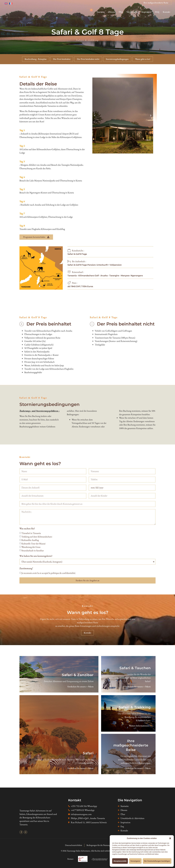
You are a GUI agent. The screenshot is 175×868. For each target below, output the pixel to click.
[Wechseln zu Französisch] (12, 3)
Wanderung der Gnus (31, 547)
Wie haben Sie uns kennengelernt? (36, 556)
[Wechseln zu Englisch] (7, 3)
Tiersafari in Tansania (31, 533)
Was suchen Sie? (27, 529)
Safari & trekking (87, 40)
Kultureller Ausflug (30, 540)
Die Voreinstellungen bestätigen (157, 861)
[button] (170, 838)
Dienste (112, 12)
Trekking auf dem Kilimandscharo (37, 537)
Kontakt (166, 12)
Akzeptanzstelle (120, 861)
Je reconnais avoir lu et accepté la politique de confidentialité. (49, 573)
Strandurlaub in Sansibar (33, 550)
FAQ (157, 12)
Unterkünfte (132, 12)
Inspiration (146, 12)
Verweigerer (135, 861)
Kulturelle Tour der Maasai (33, 544)
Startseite (101, 12)
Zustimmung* (26, 568)
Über (121, 12)
